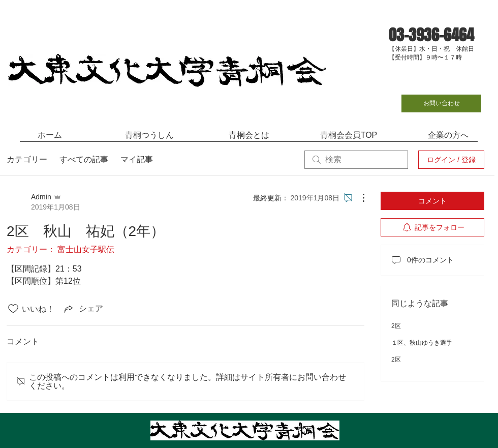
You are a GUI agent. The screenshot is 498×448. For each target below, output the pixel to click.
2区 (396, 326)
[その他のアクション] (358, 198)
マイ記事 (137, 159)
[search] (356, 160)
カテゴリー (27, 159)
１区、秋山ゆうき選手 (422, 343)
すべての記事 (84, 159)
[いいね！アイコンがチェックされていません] (13, 309)
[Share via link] (83, 309)
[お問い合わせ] (441, 103)
